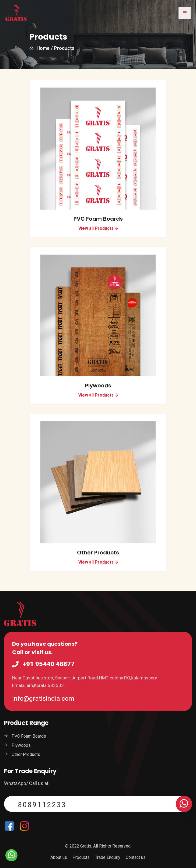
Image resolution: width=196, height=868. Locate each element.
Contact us (136, 857)
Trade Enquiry (108, 857)
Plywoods (98, 386)
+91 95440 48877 (49, 664)
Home (39, 48)
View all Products (98, 228)
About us (59, 857)
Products (81, 857)
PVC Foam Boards (98, 219)
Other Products (98, 553)
